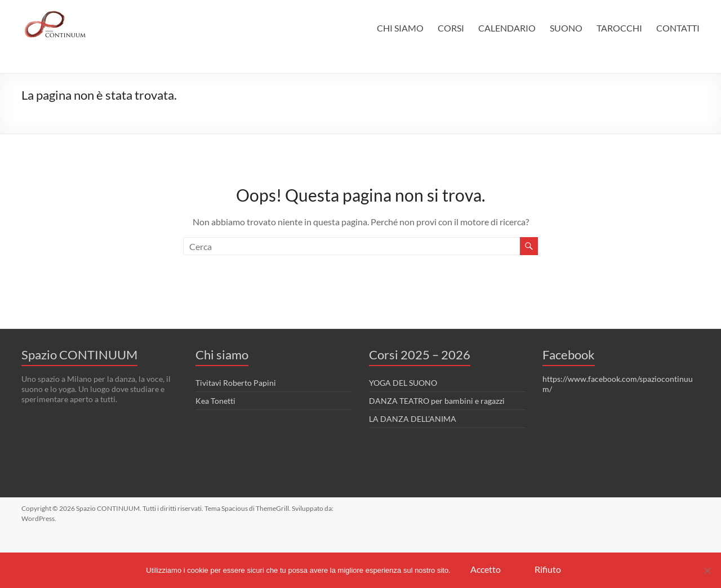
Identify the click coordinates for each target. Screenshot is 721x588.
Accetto (486, 569)
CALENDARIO (507, 28)
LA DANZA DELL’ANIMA (413, 419)
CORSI (451, 28)
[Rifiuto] (707, 571)
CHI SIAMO (400, 28)
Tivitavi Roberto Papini (236, 383)
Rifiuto (548, 569)
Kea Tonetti (215, 401)
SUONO (566, 28)
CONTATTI (678, 28)
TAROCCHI (619, 28)
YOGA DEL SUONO (403, 383)
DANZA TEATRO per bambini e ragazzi (437, 401)
